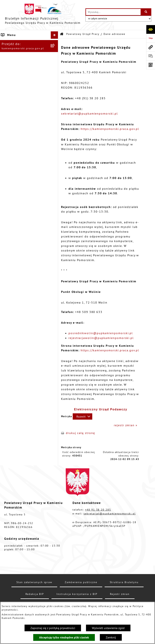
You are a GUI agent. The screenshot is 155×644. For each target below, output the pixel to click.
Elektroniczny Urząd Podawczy (101, 409)
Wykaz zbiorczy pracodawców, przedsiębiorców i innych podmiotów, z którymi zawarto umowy (25, 166)
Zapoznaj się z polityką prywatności (53, 628)
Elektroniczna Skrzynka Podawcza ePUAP (20, 219)
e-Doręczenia (12, 210)
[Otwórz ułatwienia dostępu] (151, 29)
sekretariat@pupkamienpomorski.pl (89, 113)
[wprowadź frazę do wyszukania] (113, 12)
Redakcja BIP (12, 229)
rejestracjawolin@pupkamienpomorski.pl (101, 338)
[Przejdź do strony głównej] (43, 15)
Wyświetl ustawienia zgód (108, 628)
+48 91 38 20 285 (98, 510)
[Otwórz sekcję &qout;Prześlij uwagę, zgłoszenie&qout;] (151, 56)
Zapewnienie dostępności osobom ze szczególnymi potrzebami (22, 248)
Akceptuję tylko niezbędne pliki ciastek (64, 637)
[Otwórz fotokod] (151, 65)
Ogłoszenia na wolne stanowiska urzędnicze (19, 142)
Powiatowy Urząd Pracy (19, 42)
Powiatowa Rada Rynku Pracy (24, 187)
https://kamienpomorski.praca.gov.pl (110, 129)
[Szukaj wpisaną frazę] (146, 12)
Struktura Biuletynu (124, 582)
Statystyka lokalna (16, 195)
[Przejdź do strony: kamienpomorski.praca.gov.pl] (151, 47)
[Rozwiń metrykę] (82, 416)
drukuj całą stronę (80, 433)
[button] (55, 43)
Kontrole (8, 152)
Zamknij (111, 637)
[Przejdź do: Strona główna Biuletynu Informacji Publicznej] (62, 34)
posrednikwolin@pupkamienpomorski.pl (101, 333)
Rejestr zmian (120, 594)
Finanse (8, 180)
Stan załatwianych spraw (34, 582)
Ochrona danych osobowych (24, 236)
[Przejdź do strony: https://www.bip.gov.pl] (151, 38)
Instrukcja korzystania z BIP (24, 202)
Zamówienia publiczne (19, 133)
